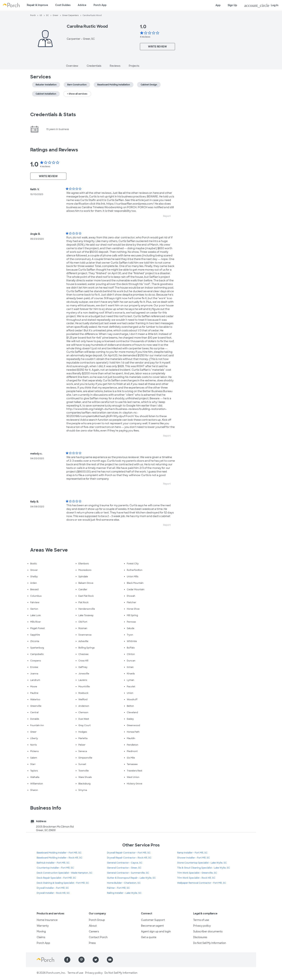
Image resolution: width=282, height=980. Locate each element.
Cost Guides (63, 5)
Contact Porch (98, 937)
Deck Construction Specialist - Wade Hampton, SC (65, 873)
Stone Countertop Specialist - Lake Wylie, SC (202, 863)
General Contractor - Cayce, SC (125, 863)
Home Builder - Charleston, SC (124, 883)
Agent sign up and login (156, 931)
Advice (82, 5)
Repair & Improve (37, 5)
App (218, 5)
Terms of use (201, 920)
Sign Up (232, 5)
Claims (41, 937)
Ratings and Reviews (54, 150)
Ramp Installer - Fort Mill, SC (192, 853)
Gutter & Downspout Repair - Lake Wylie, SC (131, 878)
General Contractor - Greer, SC (124, 868)
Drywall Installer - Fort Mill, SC (53, 888)
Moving (41, 931)
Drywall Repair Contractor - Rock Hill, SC (129, 858)
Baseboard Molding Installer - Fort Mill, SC (59, 853)
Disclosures (200, 937)
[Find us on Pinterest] (81, 960)
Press (92, 943)
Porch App (100, 5)
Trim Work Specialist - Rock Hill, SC (196, 878)
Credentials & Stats (53, 115)
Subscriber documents (208, 931)
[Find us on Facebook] (67, 960)
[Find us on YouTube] (110, 960)
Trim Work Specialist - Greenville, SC (197, 873)
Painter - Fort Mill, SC (118, 888)
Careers (94, 931)
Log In (261, 5)
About (93, 926)
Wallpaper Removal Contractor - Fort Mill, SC (202, 883)
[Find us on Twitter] (96, 960)
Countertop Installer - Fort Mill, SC (55, 868)
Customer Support (153, 920)
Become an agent (152, 926)
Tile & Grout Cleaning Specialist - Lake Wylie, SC (204, 868)
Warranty (43, 926)
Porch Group (97, 920)
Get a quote (149, 937)
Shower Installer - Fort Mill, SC (194, 858)
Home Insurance (47, 920)
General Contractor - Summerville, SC (128, 873)
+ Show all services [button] (77, 94)
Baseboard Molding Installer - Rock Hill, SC (60, 858)
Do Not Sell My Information (210, 943)
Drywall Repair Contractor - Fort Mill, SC (129, 853)
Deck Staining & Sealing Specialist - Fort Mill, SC (63, 883)
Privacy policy (202, 926)
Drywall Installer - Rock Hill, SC (53, 893)
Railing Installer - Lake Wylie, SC (124, 893)
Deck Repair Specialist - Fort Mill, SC (56, 878)
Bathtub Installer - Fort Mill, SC (53, 863)
